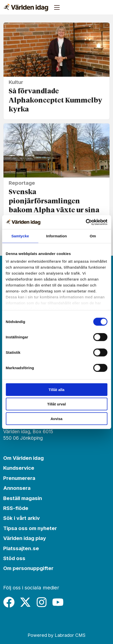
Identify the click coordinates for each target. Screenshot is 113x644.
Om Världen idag (23, 458)
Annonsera (17, 488)
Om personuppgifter (28, 568)
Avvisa (57, 418)
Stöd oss (14, 558)
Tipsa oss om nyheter (30, 528)
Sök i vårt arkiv (21, 518)
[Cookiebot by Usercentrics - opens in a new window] (86, 222)
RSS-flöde (16, 508)
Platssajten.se (21, 548)
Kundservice (19, 468)
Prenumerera (19, 478)
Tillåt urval (56, 404)
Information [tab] (57, 236)
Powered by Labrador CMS (56, 635)
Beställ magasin (23, 498)
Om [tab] (93, 236)
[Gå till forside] (26, 7)
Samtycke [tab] (20, 236)
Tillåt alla (57, 389)
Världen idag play (25, 538)
